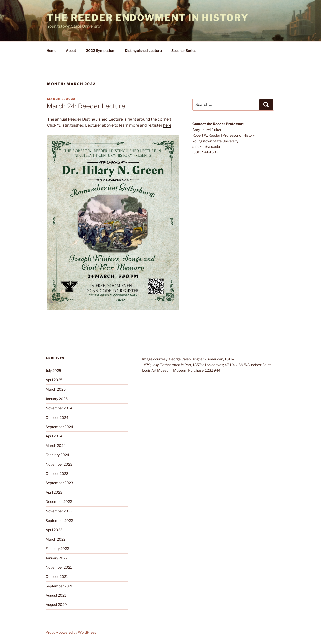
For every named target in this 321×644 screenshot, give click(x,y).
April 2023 (54, 492)
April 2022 (54, 530)
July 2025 (53, 371)
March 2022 (56, 539)
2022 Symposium (101, 50)
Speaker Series (184, 50)
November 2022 (59, 511)
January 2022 (57, 558)
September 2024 (59, 427)
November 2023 (59, 464)
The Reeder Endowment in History (148, 18)
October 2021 (57, 576)
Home (52, 50)
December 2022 (59, 502)
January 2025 (57, 399)
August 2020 (56, 605)
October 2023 (57, 474)
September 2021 (59, 586)
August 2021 (56, 595)
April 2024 (54, 436)
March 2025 (56, 389)
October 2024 (57, 417)
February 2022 (57, 548)
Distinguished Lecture (143, 50)
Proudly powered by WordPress (71, 632)
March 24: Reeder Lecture (86, 106)
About (71, 50)
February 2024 (57, 455)
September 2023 (59, 483)
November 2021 (59, 567)
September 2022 (59, 520)
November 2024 (59, 408)
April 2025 (54, 380)
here (167, 125)
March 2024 (56, 445)
